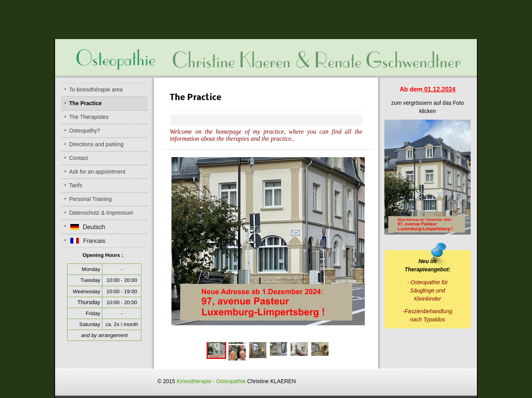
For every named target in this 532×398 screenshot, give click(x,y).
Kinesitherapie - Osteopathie (285, 381)
